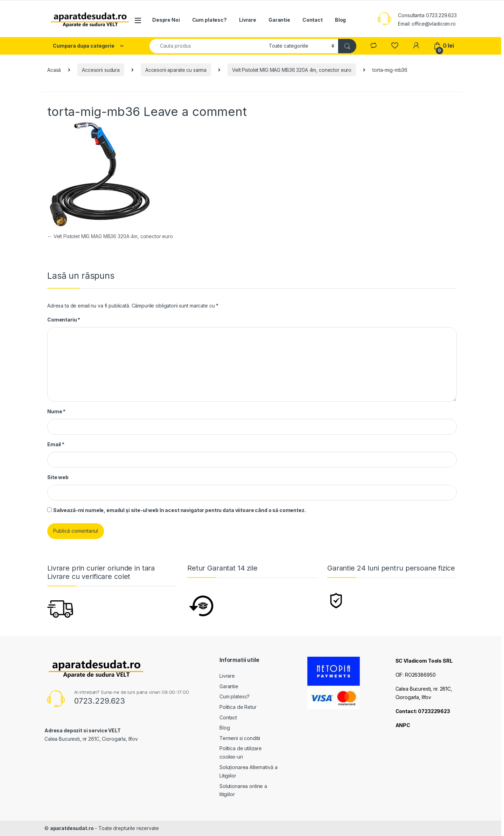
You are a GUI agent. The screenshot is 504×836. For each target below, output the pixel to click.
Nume (56, 411)
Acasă (54, 70)
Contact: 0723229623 (423, 711)
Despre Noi (166, 20)
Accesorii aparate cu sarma (176, 70)
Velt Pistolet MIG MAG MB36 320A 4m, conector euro (292, 70)
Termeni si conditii (240, 738)
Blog (340, 20)
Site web (58, 477)
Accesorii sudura (101, 70)
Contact (313, 20)
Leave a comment (195, 111)
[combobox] (207, 46)
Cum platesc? (209, 20)
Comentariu (64, 320)
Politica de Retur (238, 707)
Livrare (248, 20)
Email (56, 444)
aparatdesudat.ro (72, 828)
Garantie (279, 20)
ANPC (403, 725)
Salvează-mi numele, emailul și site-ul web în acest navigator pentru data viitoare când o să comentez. (180, 510)
